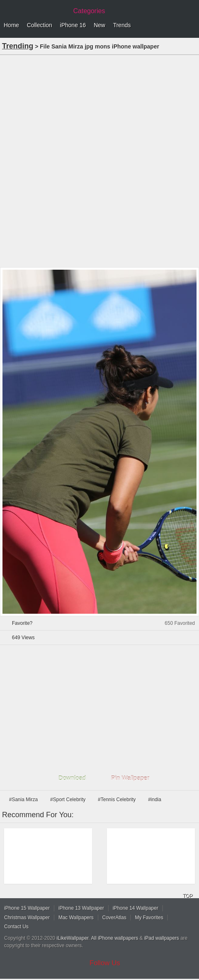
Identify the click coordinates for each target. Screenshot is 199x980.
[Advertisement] (99, 160)
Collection (39, 25)
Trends (122, 25)
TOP (187, 896)
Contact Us (16, 927)
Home (11, 25)
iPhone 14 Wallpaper (135, 908)
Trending (18, 46)
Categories (89, 11)
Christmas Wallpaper (27, 918)
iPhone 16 (73, 25)
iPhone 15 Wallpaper (27, 908)
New (99, 25)
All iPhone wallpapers (115, 938)
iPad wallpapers (162, 938)
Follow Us (105, 963)
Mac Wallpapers (76, 918)
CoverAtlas (115, 918)
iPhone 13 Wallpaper (81, 908)
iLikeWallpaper (73, 938)
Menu (191, 25)
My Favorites (149, 918)
